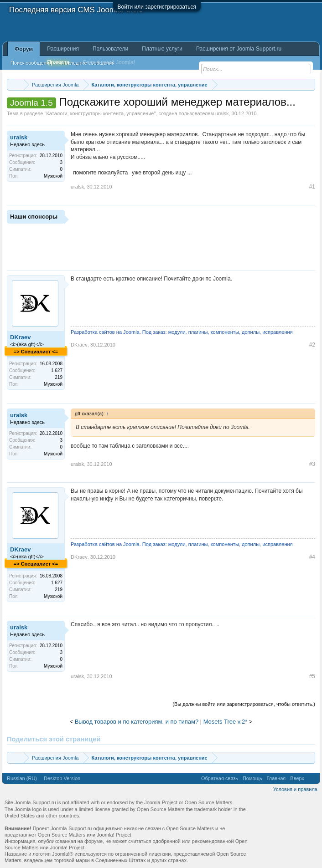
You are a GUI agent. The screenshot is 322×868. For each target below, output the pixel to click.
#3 (312, 464)
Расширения (63, 49)
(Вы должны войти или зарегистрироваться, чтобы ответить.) (244, 704)
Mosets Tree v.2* (226, 722)
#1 (312, 187)
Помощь (252, 778)
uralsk (222, 113)
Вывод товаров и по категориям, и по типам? (137, 722)
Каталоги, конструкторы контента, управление (100, 113)
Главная (276, 778)
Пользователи (110, 49)
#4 (312, 557)
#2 (312, 345)
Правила (58, 62)
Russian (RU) (22, 778)
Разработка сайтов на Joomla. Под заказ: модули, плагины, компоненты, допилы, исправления (182, 332)
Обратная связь (220, 778)
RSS (312, 778)
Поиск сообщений (31, 63)
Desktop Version (62, 778)
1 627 (57, 370)
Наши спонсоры (34, 217)
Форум (24, 49)
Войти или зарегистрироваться (157, 7)
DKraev (21, 337)
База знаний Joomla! (109, 62)
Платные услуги (162, 49)
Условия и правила (295, 789)
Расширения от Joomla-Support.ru (239, 49)
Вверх (297, 778)
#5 (312, 676)
